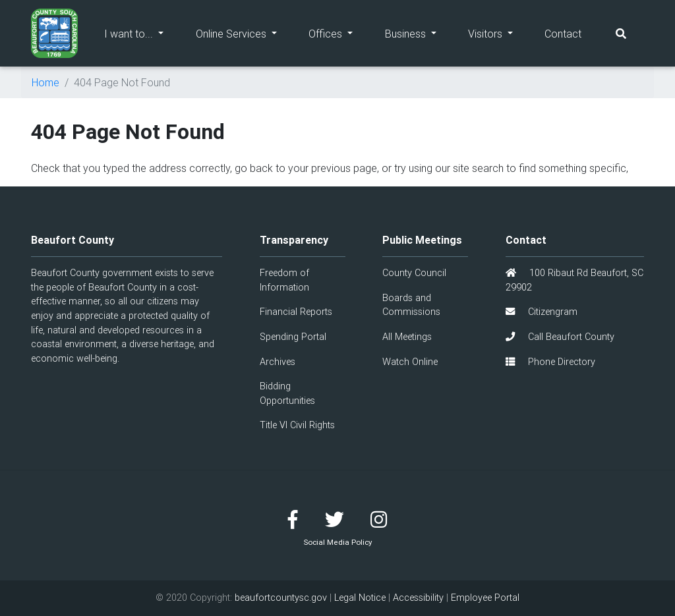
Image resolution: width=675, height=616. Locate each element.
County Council (414, 273)
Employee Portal (485, 598)
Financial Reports (296, 312)
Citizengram (542, 312)
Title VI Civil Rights (297, 425)
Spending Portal (293, 337)
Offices (338, 33)
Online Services (244, 33)
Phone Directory (550, 362)
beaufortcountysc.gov (281, 598)
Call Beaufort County (560, 337)
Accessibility (418, 598)
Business (419, 33)
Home (45, 82)
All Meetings (407, 337)
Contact (563, 34)
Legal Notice (360, 598)
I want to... (142, 33)
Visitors (498, 33)
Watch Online (410, 362)
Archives (278, 362)
